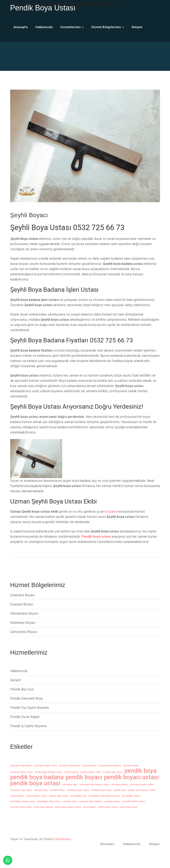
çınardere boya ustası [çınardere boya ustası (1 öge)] (21, 807)
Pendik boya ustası (96, 537)
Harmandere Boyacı (24, 613)
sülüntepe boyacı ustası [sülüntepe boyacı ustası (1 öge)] (142, 785)
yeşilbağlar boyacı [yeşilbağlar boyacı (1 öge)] (131, 796)
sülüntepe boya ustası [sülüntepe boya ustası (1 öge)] (21, 790)
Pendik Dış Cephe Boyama (29, 708)
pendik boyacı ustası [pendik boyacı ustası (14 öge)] (131, 777)
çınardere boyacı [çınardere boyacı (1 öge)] (112, 801)
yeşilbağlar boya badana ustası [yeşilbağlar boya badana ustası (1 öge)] (104, 796)
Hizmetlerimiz (72, 27)
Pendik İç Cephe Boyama (28, 726)
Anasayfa (21, 27)
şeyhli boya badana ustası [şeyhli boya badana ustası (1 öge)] (68, 807)
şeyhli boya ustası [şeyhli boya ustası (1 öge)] (128, 807)
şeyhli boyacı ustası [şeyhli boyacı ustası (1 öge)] (108, 807)
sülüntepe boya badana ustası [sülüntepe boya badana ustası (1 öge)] (94, 785)
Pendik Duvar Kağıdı (25, 717)
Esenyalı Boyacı (22, 604)
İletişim (137, 27)
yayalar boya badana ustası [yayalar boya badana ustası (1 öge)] (142, 790)
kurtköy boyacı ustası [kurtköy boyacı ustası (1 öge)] (91, 772)
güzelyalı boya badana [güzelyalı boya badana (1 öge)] (21, 766)
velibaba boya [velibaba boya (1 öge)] (41, 790)
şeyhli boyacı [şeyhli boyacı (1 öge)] (89, 807)
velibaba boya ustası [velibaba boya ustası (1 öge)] (101, 790)
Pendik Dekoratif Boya (27, 698)
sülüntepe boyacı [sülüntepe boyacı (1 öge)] (120, 785)
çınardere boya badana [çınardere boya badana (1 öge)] (90, 801)
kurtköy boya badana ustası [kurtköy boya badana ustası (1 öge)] (49, 772)
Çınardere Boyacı (22, 595)
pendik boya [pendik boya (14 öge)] (140, 771)
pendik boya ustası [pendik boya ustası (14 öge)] (35, 783)
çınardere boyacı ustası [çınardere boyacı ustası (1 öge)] (134, 801)
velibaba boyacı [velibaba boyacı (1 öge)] (57, 790)
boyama (112, 512)
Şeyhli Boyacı (29, 215)
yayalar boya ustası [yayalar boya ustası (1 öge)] (59, 796)
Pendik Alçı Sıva (22, 689)
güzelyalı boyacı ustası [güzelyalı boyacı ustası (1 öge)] (46, 766)
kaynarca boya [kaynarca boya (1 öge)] (90, 766)
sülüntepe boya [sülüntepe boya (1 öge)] (70, 785)
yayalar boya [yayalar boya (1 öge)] (120, 790)
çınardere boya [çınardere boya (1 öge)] (70, 801)
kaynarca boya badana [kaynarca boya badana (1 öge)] (110, 766)
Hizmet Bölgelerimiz (108, 27)
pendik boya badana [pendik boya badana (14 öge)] (37, 777)
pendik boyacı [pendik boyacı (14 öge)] (84, 777)
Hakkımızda (44, 27)
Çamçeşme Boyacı (24, 632)
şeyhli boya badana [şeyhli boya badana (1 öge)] (43, 807)
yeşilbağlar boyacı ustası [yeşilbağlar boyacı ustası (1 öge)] (23, 801)
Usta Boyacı (63, 839)
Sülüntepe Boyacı (23, 623)
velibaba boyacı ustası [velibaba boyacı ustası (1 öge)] (78, 790)
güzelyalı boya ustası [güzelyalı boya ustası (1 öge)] (70, 766)
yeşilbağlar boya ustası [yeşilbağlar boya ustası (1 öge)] (49, 801)
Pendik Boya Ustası (43, 8)
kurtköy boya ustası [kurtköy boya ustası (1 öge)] (113, 772)
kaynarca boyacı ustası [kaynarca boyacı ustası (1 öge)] (22, 772)
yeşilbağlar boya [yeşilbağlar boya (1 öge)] (79, 796)
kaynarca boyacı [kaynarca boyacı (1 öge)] (131, 766)
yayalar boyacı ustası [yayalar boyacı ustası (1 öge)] (37, 796)
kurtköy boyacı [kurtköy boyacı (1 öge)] (71, 772)
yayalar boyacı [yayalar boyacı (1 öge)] (17, 796)
